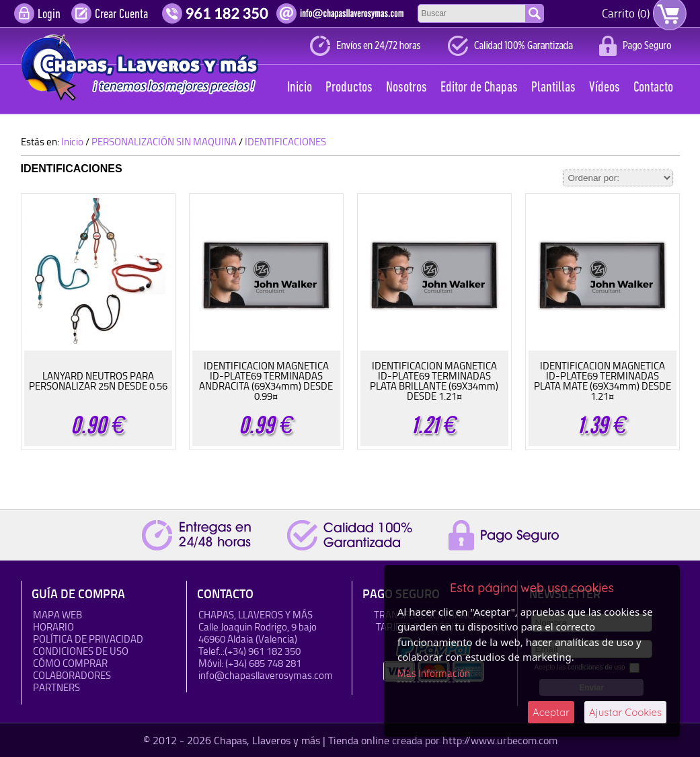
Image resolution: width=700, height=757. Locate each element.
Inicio (300, 88)
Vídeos (605, 88)
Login (49, 15)
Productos (349, 88)
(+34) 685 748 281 (263, 663)
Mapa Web (57, 615)
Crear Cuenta (121, 15)
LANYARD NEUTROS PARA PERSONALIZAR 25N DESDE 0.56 (98, 381)
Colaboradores (72, 675)
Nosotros (406, 88)
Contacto (653, 88)
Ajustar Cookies (625, 712)
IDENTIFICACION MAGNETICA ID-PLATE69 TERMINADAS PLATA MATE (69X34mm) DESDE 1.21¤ (602, 381)
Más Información (434, 673)
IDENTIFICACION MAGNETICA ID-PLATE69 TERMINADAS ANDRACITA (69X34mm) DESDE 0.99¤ (266, 381)
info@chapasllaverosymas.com (266, 675)
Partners (56, 687)
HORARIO (53, 627)
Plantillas (553, 88)
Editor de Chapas (479, 88)
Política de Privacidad (88, 639)
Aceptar (551, 712)
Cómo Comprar (70, 663)
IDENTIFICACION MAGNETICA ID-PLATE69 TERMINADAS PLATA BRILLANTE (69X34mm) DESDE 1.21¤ (434, 381)
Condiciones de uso (81, 651)
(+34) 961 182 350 (263, 651)
